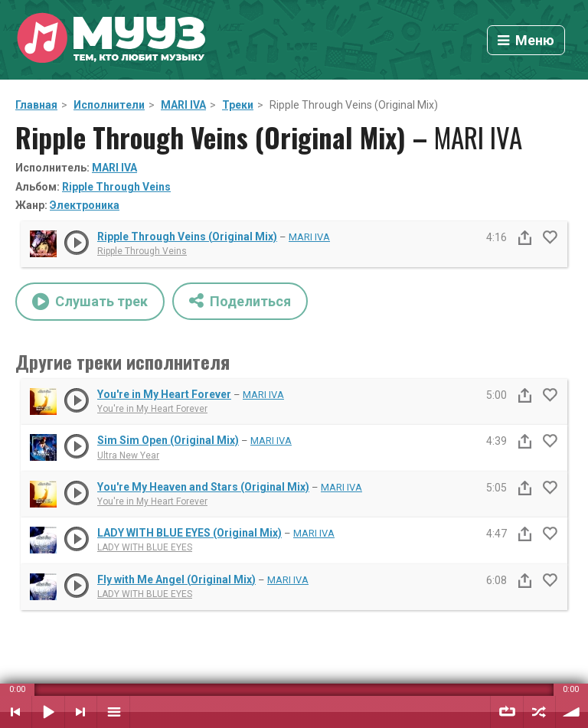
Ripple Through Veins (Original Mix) (187, 237)
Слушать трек (90, 302)
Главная (36, 105)
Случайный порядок (539, 712)
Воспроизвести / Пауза (48, 712)
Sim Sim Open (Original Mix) (168, 440)
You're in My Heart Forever (164, 394)
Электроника (85, 205)
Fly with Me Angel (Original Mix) (176, 579)
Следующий (81, 712)
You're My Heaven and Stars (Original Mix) (203, 487)
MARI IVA (183, 105)
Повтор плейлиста (507, 712)
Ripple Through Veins (116, 187)
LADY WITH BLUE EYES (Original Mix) (189, 533)
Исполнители (109, 105)
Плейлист (113, 712)
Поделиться (240, 300)
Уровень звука (572, 712)
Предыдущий (16, 712)
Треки (238, 105)
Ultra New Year (128, 455)
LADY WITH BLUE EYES (145, 547)
